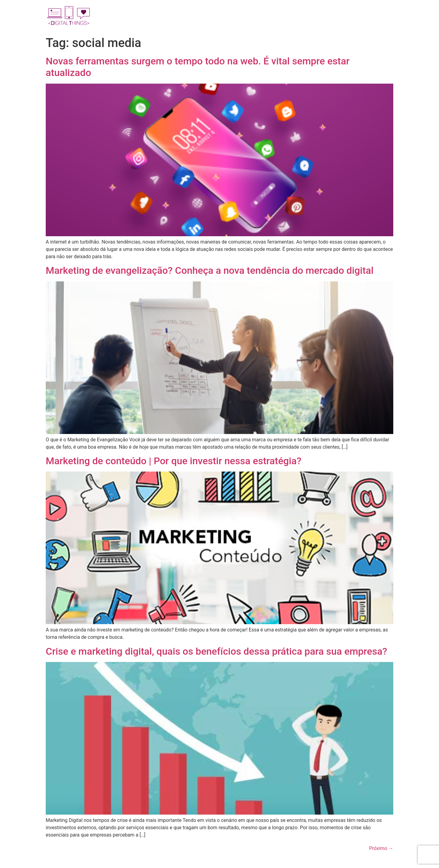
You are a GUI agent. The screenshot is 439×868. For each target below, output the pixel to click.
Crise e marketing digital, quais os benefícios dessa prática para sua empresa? (216, 651)
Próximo (381, 848)
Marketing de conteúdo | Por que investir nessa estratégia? (173, 461)
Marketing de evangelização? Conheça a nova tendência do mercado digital (210, 270)
